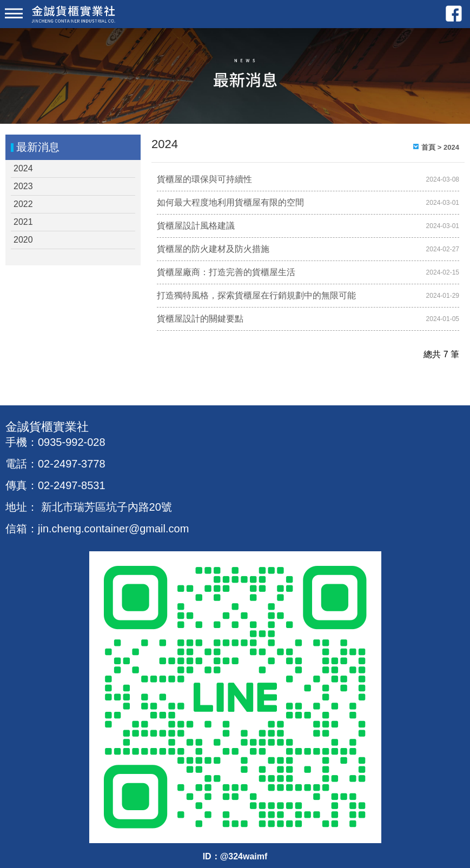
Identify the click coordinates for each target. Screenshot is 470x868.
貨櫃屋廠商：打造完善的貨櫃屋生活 (226, 272)
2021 (23, 222)
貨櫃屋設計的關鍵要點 (200, 319)
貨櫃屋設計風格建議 (196, 226)
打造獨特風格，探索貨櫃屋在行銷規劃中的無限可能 (256, 295)
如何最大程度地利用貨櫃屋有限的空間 (230, 202)
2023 (23, 186)
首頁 (428, 147)
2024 (23, 168)
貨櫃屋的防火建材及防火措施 (213, 249)
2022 (23, 204)
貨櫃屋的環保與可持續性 (204, 179)
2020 (23, 240)
